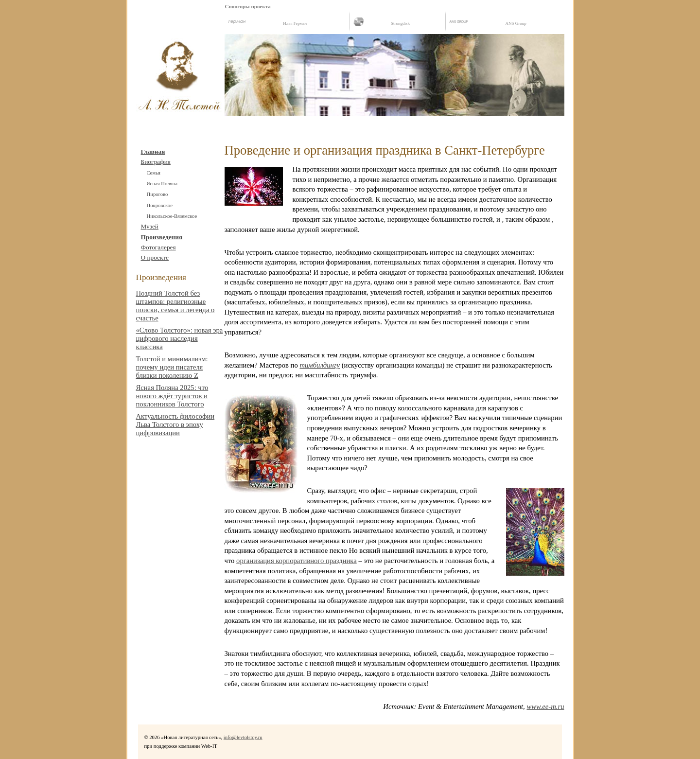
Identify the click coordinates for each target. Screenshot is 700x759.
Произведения (162, 237)
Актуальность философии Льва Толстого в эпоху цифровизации (175, 424)
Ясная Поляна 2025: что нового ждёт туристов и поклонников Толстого (172, 396)
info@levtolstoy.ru (243, 737)
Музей (150, 226)
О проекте (155, 257)
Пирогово (157, 194)
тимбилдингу (320, 365)
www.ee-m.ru (545, 706)
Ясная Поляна (162, 184)
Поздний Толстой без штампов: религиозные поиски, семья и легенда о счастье (175, 306)
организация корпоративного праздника (297, 561)
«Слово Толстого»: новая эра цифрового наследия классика (180, 338)
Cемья (154, 173)
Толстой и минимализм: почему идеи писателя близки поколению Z (172, 367)
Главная (153, 151)
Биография (156, 162)
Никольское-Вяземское (172, 216)
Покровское (160, 205)
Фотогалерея (158, 247)
